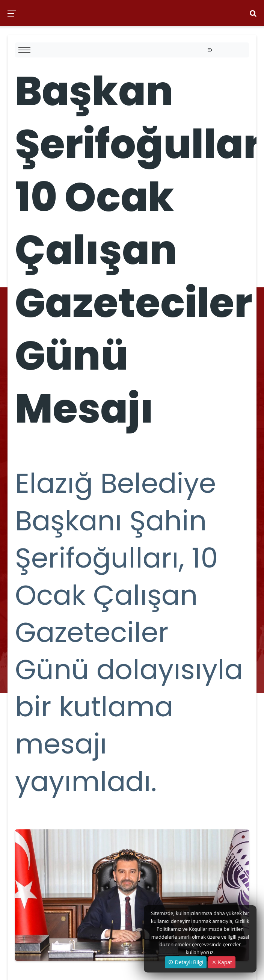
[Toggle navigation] (210, 50)
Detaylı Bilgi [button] (186, 962)
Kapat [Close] (222, 962)
